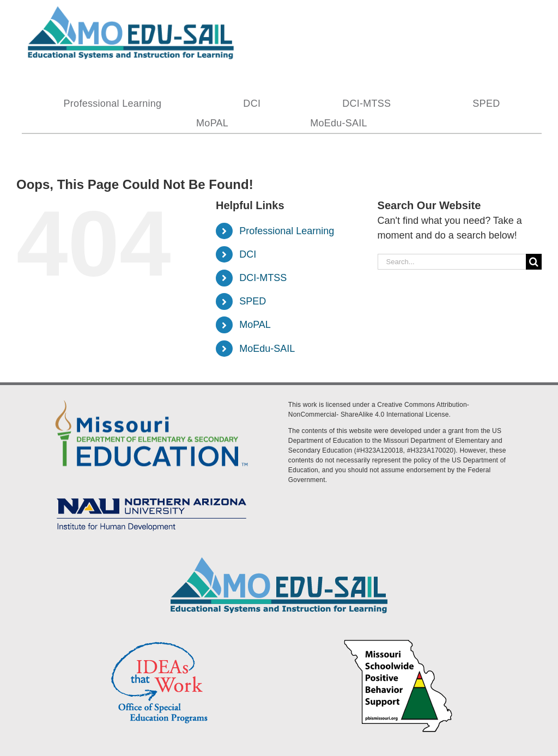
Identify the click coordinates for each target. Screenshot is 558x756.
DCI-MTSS (263, 278)
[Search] (534, 262)
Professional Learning (287, 231)
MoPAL (255, 325)
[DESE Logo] (151, 398)
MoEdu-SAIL (267, 349)
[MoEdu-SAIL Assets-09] (151, 495)
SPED (253, 301)
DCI (248, 254)
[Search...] (452, 262)
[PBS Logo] (398, 641)
